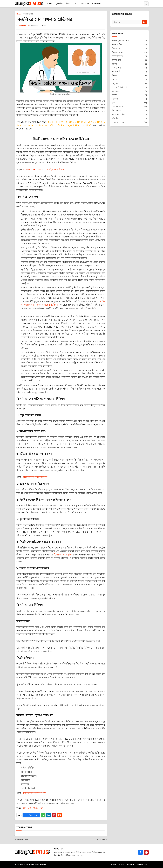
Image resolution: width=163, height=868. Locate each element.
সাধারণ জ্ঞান (130, 107)
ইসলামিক (130, 48)
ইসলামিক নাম (130, 52)
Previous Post (21, 840)
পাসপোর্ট (130, 72)
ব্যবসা (130, 95)
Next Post (102, 840)
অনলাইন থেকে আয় (130, 41)
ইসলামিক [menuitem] (59, 4)
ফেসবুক (130, 91)
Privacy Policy (143, 864)
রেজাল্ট (130, 99)
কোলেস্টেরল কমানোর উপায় (35, 477)
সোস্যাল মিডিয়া (130, 115)
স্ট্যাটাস (130, 118)
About (122, 864)
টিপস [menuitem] (76, 4)
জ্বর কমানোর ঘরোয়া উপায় (34, 793)
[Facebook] (140, 852)
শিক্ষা (130, 103)
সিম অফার (130, 111)
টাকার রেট (130, 60)
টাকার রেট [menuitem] (85, 4)
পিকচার (130, 76)
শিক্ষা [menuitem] (68, 4)
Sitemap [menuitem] (96, 4)
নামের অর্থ (130, 68)
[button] (146, 4)
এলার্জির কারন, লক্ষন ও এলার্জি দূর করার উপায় (43, 169)
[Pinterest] (146, 852)
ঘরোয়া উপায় (28, 14)
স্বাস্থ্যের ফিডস (38, 808)
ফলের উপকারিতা (130, 87)
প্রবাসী (130, 80)
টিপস (130, 64)
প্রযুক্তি (130, 84)
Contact (131, 864)
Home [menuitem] (49, 4)
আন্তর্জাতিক (130, 45)
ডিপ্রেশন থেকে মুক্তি (63, 555)
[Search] (127, 22)
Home (19, 14)
